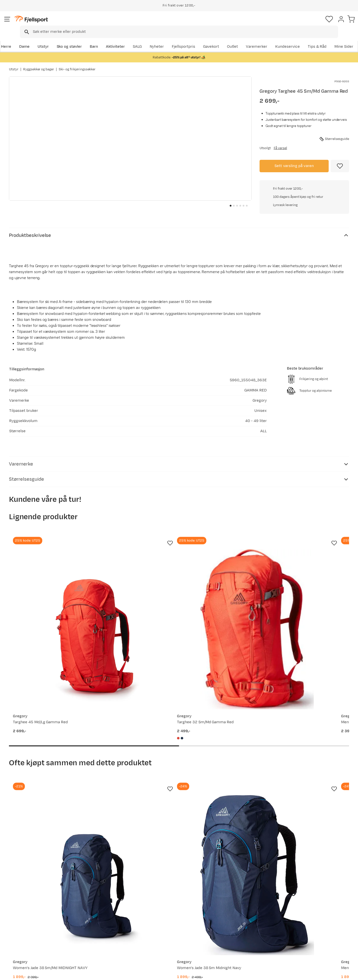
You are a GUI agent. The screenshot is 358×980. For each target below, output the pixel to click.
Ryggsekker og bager (39, 64)
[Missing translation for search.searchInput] (85, 24)
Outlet (282, 39)
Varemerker (306, 39)
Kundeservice (337, 39)
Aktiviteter (124, 39)
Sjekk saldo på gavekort (35, 915)
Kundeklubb (162, 915)
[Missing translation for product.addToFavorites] (340, 165)
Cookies (349, 973)
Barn (102, 39)
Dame (32, 39)
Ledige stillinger (166, 931)
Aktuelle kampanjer (100, 907)
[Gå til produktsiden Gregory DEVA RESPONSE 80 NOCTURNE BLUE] (311, 750)
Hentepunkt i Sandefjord (36, 939)
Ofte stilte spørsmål (32, 907)
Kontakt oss (24, 947)
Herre (14, 39)
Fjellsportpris (257, 39)
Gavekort (91, 931)
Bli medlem (329, 864)
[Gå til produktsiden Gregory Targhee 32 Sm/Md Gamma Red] (135, 578)
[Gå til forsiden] (34, 23)
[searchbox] (189, 24)
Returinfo (22, 923)
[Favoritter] (314, 24)
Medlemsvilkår (165, 923)
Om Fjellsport (164, 907)
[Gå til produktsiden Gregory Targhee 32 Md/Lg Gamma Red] (311, 578)
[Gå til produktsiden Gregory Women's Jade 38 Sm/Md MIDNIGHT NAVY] (47, 750)
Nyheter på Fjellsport (101, 915)
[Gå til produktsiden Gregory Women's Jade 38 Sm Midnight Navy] (135, 750)
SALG (210, 39)
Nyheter (230, 39)
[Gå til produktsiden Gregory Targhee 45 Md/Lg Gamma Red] (47, 578)
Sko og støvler (78, 39)
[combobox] (183, 24)
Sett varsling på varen (294, 165)
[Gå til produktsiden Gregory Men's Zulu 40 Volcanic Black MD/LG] (223, 750)
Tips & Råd (23, 931)
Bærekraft (161, 939)
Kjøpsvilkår (326, 973)
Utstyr (51, 39)
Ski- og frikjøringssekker (77, 64)
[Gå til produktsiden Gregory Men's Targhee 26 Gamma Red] (223, 578)
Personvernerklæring (295, 973)
